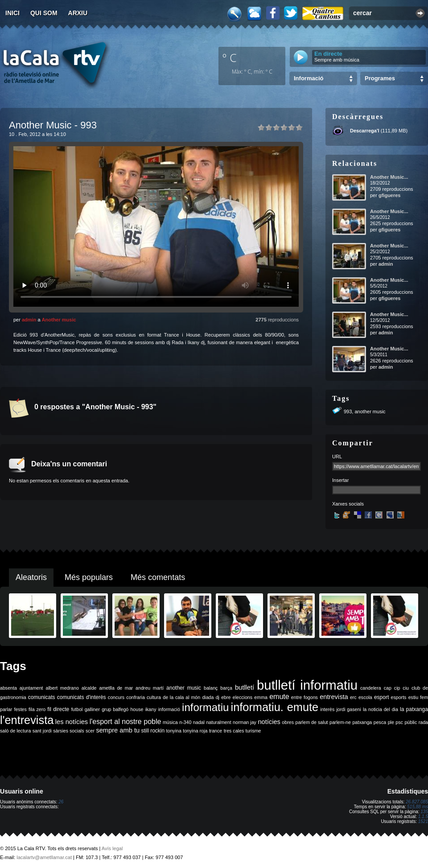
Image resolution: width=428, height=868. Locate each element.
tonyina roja (195, 731)
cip (397, 688)
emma (261, 697)
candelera (371, 688)
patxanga (362, 722)
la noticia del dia (381, 709)
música (170, 722)
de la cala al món (181, 697)
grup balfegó (115, 709)
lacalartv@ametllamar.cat (44, 857)
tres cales (234, 731)
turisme (253, 731)
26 (61, 802)
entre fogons (305, 697)
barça (226, 688)
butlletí (245, 687)
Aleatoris (31, 577)
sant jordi (42, 731)
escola (365, 697)
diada (208, 697)
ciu (406, 688)
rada (423, 722)
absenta (8, 688)
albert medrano (62, 688)
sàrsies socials (68, 731)
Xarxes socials (348, 504)
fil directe (58, 709)
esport (381, 697)
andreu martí (150, 688)
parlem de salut (311, 722)
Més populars (89, 577)
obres (288, 722)
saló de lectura (15, 731)
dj (218, 697)
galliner (92, 709)
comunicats (42, 697)
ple (391, 722)
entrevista (334, 697)
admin (29, 320)
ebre (226, 697)
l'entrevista (27, 720)
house (137, 709)
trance (216, 731)
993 (348, 411)
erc (353, 697)
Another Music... (389, 177)
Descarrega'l (365, 131)
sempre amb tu (118, 730)
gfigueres (390, 195)
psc (399, 722)
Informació (309, 78)
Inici (12, 13)
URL (337, 457)
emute (279, 697)
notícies (269, 722)
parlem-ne (340, 722)
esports (398, 697)
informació (169, 709)
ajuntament (31, 688)
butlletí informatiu (307, 685)
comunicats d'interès (82, 697)
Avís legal (112, 848)
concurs (116, 697)
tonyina (174, 731)
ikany (151, 709)
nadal (199, 722)
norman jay (245, 722)
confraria (135, 697)
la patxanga (414, 709)
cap (388, 688)
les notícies (72, 722)
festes (20, 709)
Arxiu (78, 13)
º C (230, 58)
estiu (414, 697)
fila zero (37, 709)
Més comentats (158, 577)
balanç (211, 688)
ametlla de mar (116, 688)
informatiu (205, 707)
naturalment (218, 722)
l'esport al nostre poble (126, 722)
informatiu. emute (275, 707)
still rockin (153, 731)
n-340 (185, 722)
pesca (380, 722)
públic (411, 722)
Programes (380, 78)
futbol (77, 709)
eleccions (243, 697)
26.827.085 (417, 802)
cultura (154, 697)
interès (327, 709)
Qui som (44, 13)
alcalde (89, 688)
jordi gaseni (348, 709)
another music (370, 411)
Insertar (340, 480)
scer (90, 731)
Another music (59, 320)
